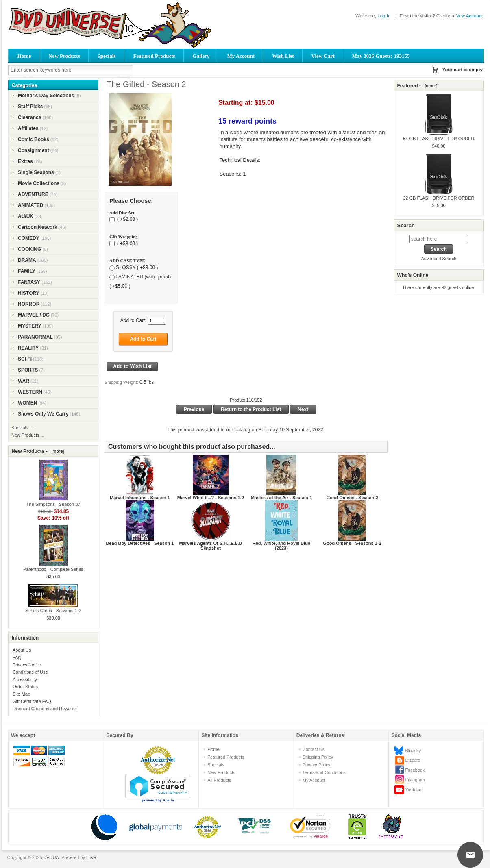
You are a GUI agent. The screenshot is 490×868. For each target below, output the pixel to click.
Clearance (29, 117)
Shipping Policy (318, 757)
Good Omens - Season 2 (352, 498)
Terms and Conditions (324, 772)
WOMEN (27, 403)
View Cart (323, 56)
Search (406, 225)
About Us (22, 650)
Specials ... (22, 428)
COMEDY (29, 238)
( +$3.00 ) (127, 244)
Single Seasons (36, 172)
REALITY (28, 348)
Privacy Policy (316, 765)
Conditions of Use (30, 672)
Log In (384, 16)
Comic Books (34, 139)
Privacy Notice (27, 665)
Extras (25, 161)
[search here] (439, 239)
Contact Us (314, 749)
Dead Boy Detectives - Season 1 (140, 543)
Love (91, 857)
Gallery (201, 56)
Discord (413, 760)
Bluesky (413, 751)
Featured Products (154, 56)
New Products (64, 56)
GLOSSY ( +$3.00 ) (137, 268)
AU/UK (26, 216)
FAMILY (27, 271)
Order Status (25, 687)
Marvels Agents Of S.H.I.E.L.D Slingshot (211, 546)
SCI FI (25, 359)
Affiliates (28, 128)
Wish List (283, 56)
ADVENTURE (33, 194)
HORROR (29, 304)
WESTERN (30, 392)
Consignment (34, 150)
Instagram (415, 780)
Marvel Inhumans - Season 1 (140, 498)
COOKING (29, 249)
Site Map (21, 694)
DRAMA (27, 260)
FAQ (17, 657)
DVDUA (51, 857)
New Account (469, 16)
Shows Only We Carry (43, 414)
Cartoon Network (38, 227)
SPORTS (28, 370)
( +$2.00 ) (127, 220)
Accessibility (25, 679)
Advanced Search (439, 259)
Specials (107, 56)
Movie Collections (39, 183)
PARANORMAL (35, 337)
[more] (56, 451)
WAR (24, 381)
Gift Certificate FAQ (32, 701)
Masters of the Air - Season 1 (282, 498)
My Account (241, 56)
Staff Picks (30, 107)
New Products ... (28, 435)
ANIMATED (30, 205)
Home (24, 56)
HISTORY (29, 293)
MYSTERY (30, 326)
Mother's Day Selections (46, 96)
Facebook (415, 770)
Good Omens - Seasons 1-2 (352, 543)
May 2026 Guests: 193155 (381, 56)
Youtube (413, 790)
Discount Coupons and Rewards (45, 709)
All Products (219, 780)
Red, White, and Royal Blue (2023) (281, 546)
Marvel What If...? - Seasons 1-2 (211, 498)
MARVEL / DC (34, 315)
